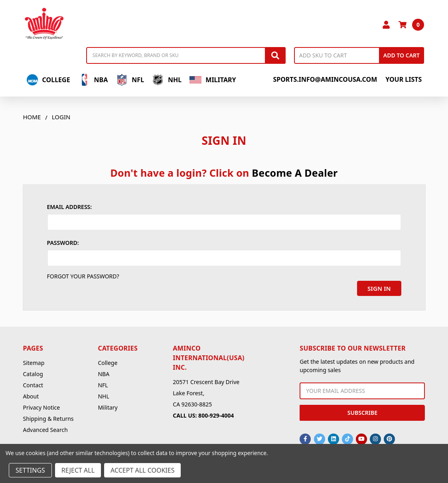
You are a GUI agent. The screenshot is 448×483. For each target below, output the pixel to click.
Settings (30, 470)
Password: (63, 243)
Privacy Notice (42, 406)
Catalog (33, 372)
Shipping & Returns (48, 417)
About (31, 395)
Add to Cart (402, 55)
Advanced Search (45, 428)
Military (213, 80)
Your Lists (404, 79)
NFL (130, 80)
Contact (33, 383)
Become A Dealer (295, 173)
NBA (93, 80)
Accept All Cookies (142, 470)
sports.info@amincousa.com (325, 79)
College (48, 80)
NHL (167, 80)
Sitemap (34, 361)
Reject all (78, 470)
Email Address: (70, 207)
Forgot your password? (83, 276)
